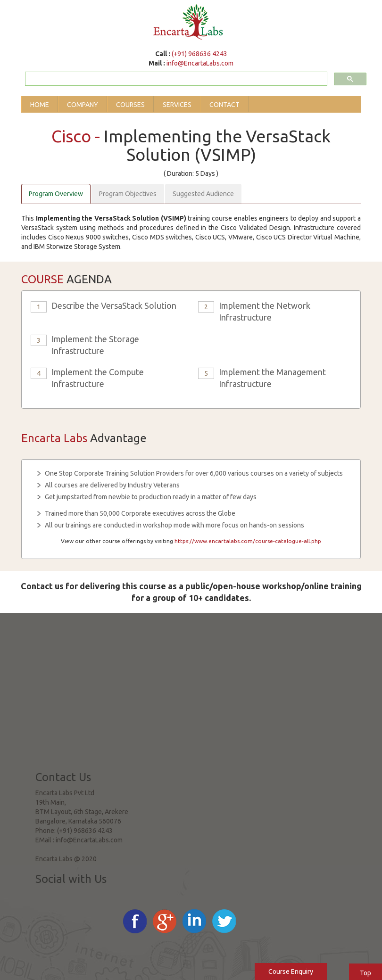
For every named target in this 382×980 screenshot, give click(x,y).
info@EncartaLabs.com (200, 63)
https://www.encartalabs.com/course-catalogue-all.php (248, 541)
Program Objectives (128, 194)
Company (83, 105)
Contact (224, 105)
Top (365, 973)
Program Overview (56, 194)
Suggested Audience (203, 194)
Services (177, 105)
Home (40, 105)
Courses (130, 105)
